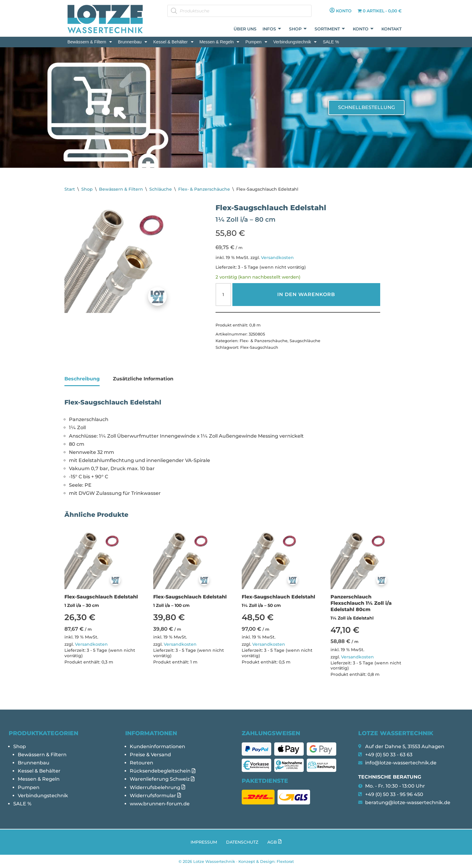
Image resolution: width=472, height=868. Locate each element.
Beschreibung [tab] (82, 379)
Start (70, 189)
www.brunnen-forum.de (160, 804)
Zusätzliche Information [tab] (143, 379)
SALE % (331, 42)
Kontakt (391, 29)
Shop (298, 29)
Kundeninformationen (157, 746)
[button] (90, 42)
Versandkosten (277, 258)
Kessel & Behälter (173, 42)
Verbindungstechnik (295, 42)
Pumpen (256, 42)
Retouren (141, 763)
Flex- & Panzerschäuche (204, 189)
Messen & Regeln (220, 42)
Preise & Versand (150, 755)
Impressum (204, 842)
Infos (272, 29)
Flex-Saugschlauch (259, 347)
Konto (363, 29)
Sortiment (330, 29)
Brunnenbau (133, 42)
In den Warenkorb (306, 294)
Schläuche (161, 189)
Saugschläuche (305, 341)
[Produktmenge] (223, 295)
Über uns (245, 29)
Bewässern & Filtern (90, 42)
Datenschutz (242, 842)
